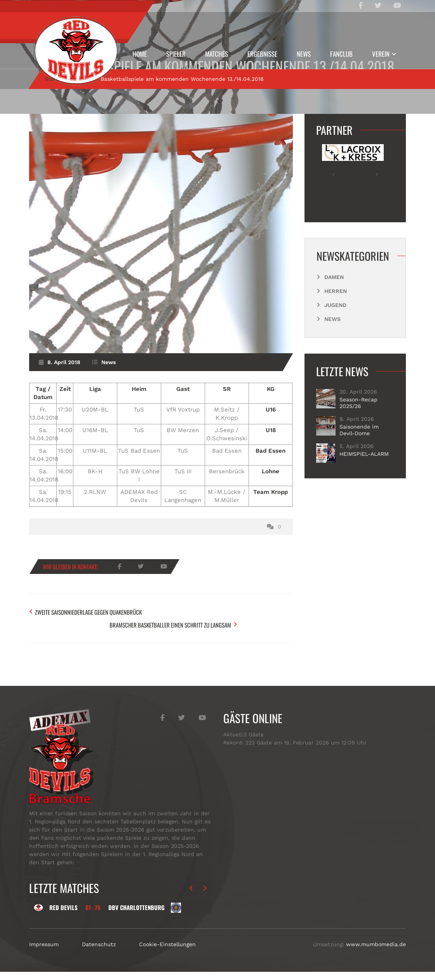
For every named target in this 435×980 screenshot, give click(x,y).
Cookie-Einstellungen (167, 952)
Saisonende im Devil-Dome (359, 455)
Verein (381, 54)
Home (140, 54)
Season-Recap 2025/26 (358, 428)
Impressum (44, 952)
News (304, 54)
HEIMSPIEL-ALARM (364, 479)
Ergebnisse (262, 54)
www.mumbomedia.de (376, 952)
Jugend (335, 330)
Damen (334, 302)
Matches (217, 54)
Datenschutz (99, 952)
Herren (336, 316)
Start (51, 104)
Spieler (176, 54)
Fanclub (341, 54)
